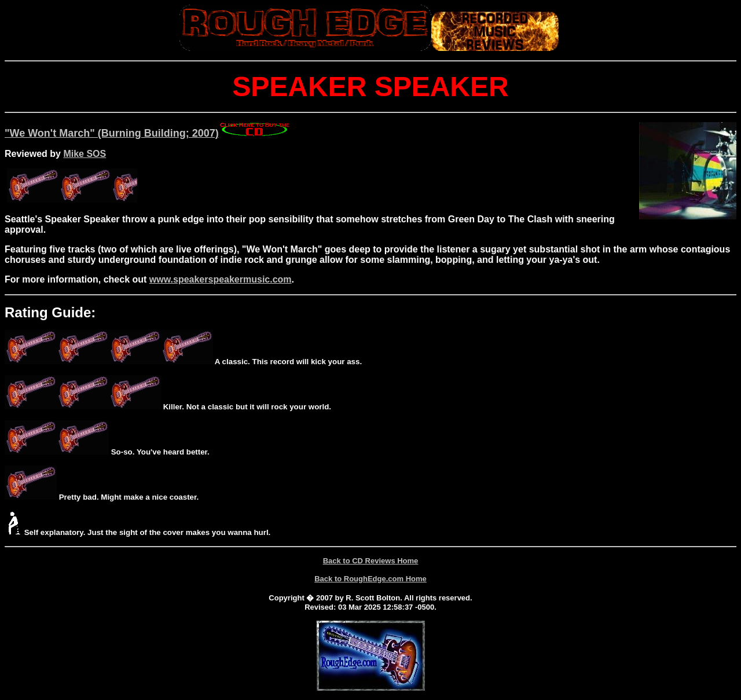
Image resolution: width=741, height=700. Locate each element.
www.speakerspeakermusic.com (221, 279)
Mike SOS (85, 154)
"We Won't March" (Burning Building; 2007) (148, 133)
